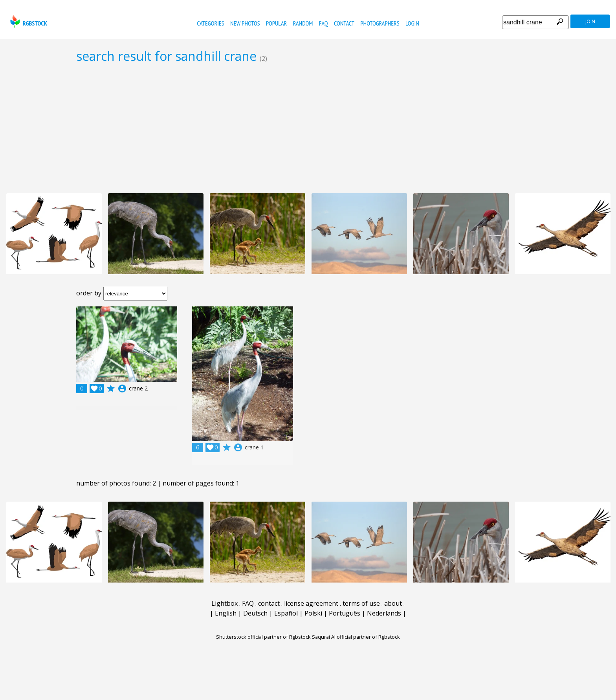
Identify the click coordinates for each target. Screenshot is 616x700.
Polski (313, 613)
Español (286, 613)
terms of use (361, 603)
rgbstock (28, 22)
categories (210, 23)
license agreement (311, 603)
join (590, 21)
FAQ (324, 23)
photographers (380, 23)
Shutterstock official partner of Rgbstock (263, 637)
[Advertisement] (308, 128)
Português (345, 613)
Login (412, 23)
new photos (245, 23)
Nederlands (384, 613)
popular (276, 23)
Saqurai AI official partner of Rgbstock (356, 637)
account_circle (122, 388)
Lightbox (225, 603)
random (303, 23)
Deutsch (255, 613)
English (226, 613)
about (393, 603)
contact (344, 23)
